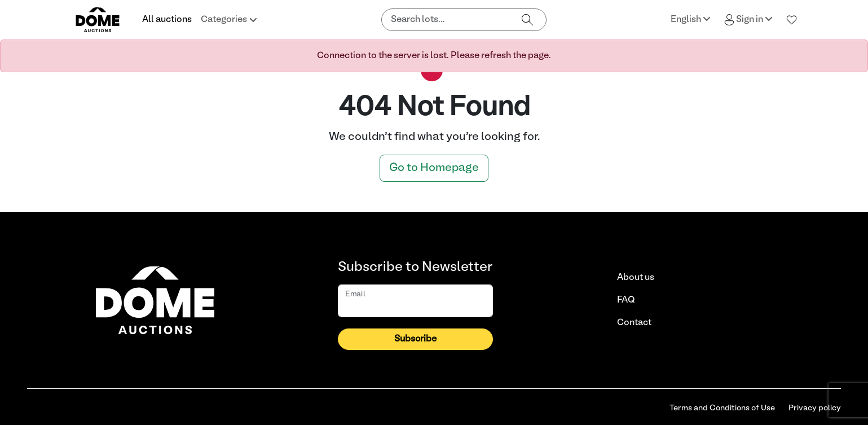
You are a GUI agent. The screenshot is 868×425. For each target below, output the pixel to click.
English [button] (691, 19)
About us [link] (636, 278)
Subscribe (415, 339)
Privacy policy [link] (815, 408)
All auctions (167, 20)
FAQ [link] (626, 300)
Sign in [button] (748, 20)
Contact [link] (634, 323)
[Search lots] (446, 20)
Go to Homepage (434, 168)
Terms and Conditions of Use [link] (722, 408)
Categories (229, 20)
